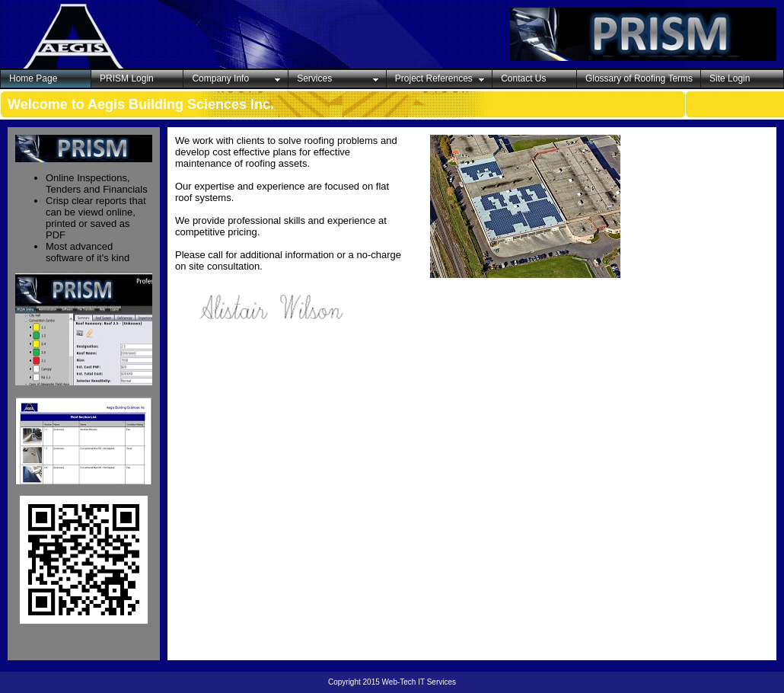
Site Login (730, 78)
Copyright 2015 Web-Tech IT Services (392, 682)
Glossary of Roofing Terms (639, 78)
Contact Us (523, 78)
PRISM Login (127, 78)
